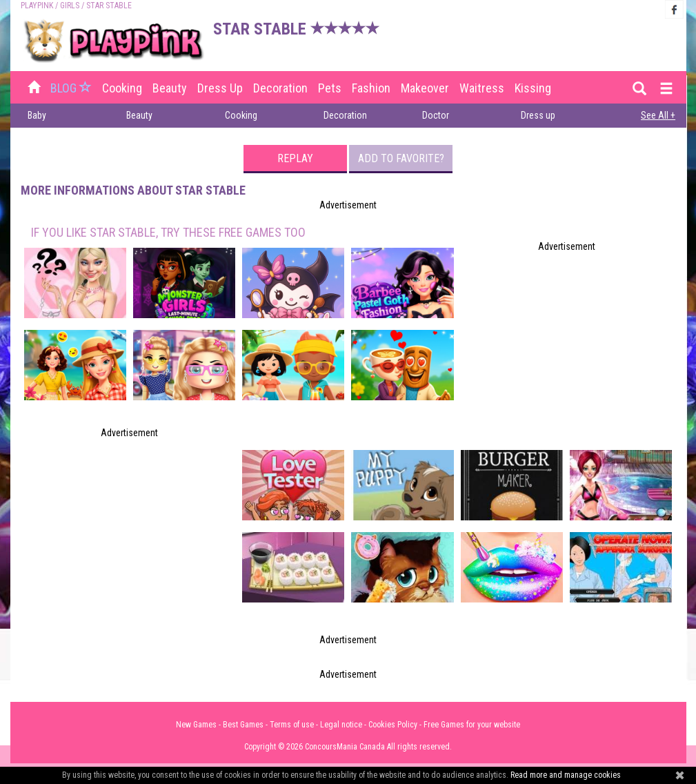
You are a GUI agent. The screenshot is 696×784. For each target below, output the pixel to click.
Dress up (220, 88)
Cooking (122, 88)
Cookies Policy (393, 725)
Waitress (482, 88)
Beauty (170, 88)
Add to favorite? (401, 158)
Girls (70, 6)
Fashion (371, 88)
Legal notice (341, 725)
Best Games (243, 725)
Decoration (280, 88)
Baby (37, 115)
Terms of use (292, 725)
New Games (196, 725)
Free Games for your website (472, 725)
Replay (295, 158)
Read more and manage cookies (566, 775)
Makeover (425, 88)
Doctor (436, 115)
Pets (330, 88)
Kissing (533, 88)
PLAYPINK (37, 6)
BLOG (72, 88)
